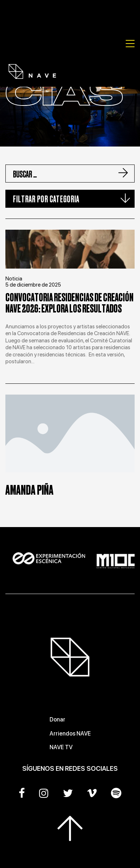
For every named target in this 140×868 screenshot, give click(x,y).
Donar (57, 719)
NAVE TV (61, 747)
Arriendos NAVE (70, 734)
